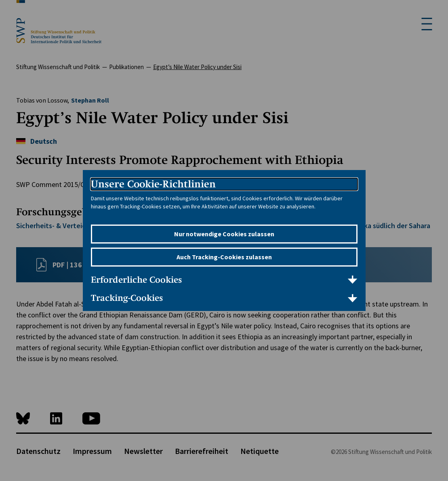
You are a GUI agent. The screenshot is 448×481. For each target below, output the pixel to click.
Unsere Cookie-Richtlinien (153, 184)
